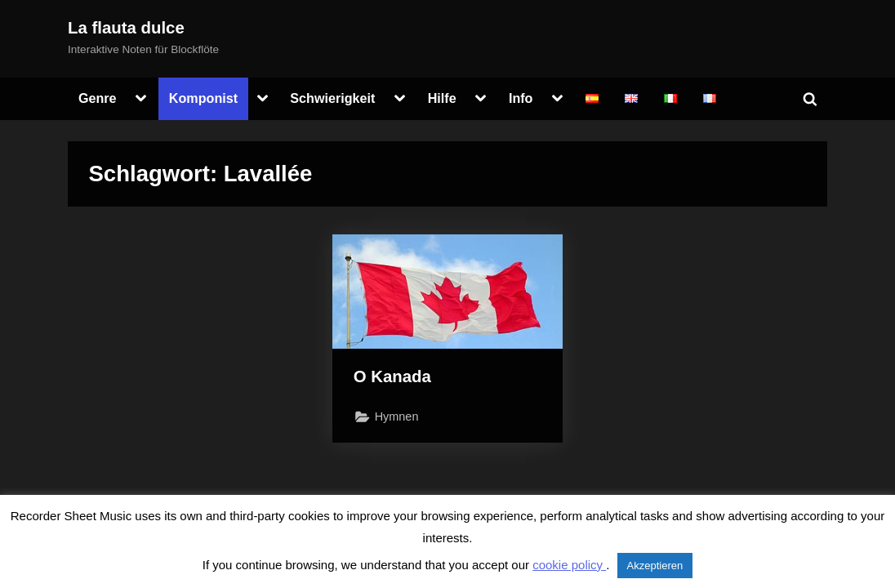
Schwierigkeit (332, 98)
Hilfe (442, 98)
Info (521, 98)
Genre (98, 98)
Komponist (203, 98)
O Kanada (392, 376)
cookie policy (569, 565)
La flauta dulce (126, 28)
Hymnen (397, 416)
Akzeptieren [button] (655, 566)
